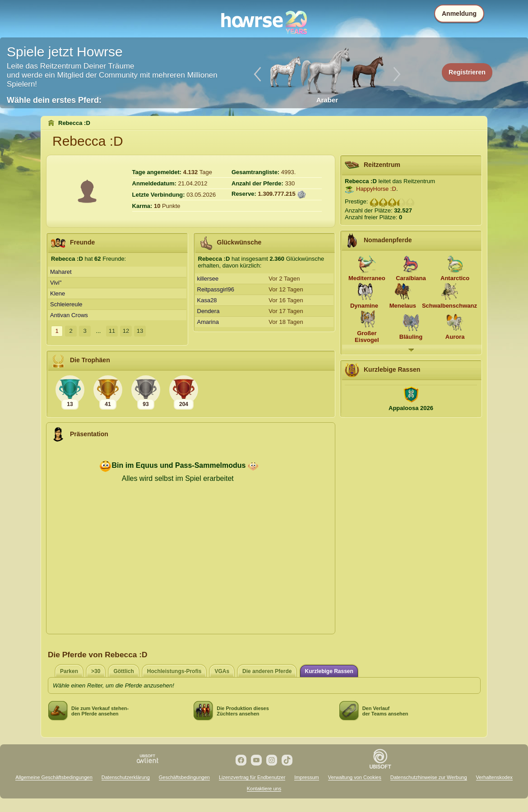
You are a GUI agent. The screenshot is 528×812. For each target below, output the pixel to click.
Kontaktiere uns (264, 789)
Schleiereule (66, 304)
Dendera (208, 311)
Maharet (61, 272)
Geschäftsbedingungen (184, 777)
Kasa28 (207, 300)
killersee (208, 279)
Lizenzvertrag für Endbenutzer (252, 777)
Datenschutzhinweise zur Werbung (429, 777)
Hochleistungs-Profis (174, 671)
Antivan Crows (69, 315)
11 (112, 331)
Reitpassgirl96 (216, 289)
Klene (58, 293)
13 (140, 331)
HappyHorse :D (376, 189)
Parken (69, 671)
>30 (96, 671)
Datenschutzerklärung (126, 777)
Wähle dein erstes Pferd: (54, 100)
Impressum (306, 777)
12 (126, 331)
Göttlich (123, 671)
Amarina (208, 322)
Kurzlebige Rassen (329, 671)
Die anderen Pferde (267, 671)
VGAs (222, 671)
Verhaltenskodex (494, 777)
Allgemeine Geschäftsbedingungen (54, 777)
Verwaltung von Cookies (355, 777)
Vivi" (56, 283)
